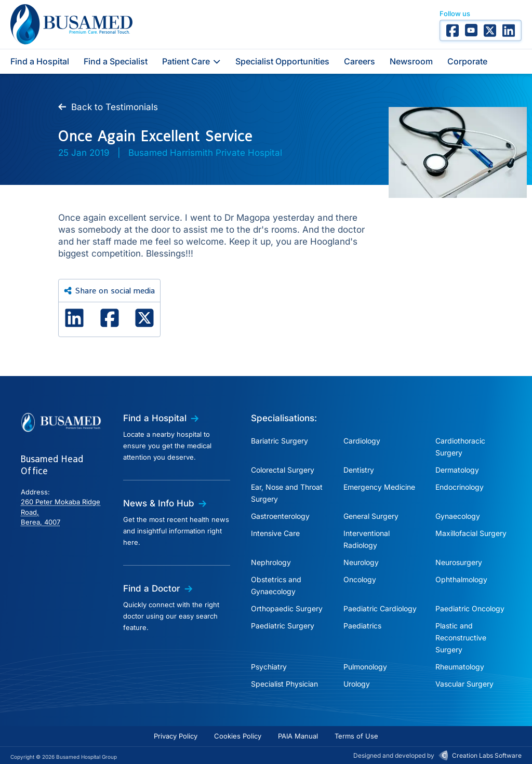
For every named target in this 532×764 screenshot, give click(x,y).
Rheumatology (460, 667)
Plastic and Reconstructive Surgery (461, 638)
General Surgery (371, 516)
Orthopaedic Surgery (287, 608)
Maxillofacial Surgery (471, 533)
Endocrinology (460, 487)
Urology (357, 684)
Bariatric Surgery (280, 441)
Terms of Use (356, 736)
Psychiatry (269, 667)
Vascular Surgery (464, 684)
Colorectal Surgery (283, 470)
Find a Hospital (40, 61)
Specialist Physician (284, 684)
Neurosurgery (459, 562)
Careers (360, 61)
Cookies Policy (238, 736)
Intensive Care (275, 533)
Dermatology (457, 470)
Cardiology (362, 441)
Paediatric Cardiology (380, 608)
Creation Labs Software (487, 755)
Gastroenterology (280, 516)
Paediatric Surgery (283, 626)
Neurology (361, 562)
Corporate (467, 61)
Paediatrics (362, 626)
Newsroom (411, 61)
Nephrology (271, 562)
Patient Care (191, 61)
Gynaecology (458, 516)
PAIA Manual (298, 736)
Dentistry (359, 470)
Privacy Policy (176, 736)
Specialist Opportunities (282, 61)
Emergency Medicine (379, 487)
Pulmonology (365, 667)
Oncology (360, 579)
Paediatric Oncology (470, 608)
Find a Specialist (116, 61)
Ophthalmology (461, 579)
